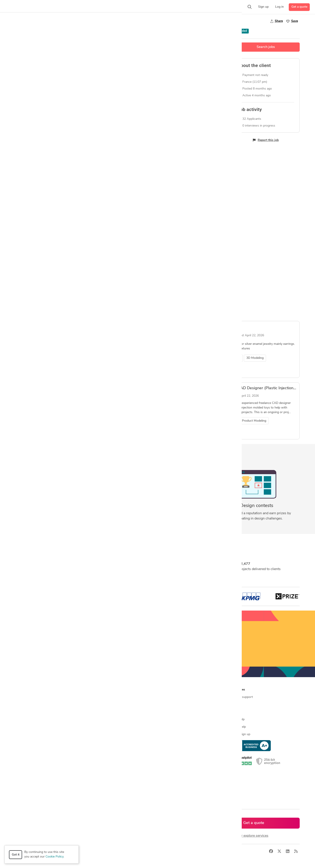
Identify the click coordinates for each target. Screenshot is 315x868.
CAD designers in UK (102, 772)
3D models (95, 742)
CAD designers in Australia (106, 779)
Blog (233, 705)
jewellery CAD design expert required (53, 388)
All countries (97, 786)
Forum (235, 712)
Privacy (84, 851)
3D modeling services (32, 727)
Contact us (167, 727)
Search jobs (266, 47)
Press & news (169, 705)
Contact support (242, 697)
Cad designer (224, 327)
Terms (97, 851)
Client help (237, 719)
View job (29, 299)
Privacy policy (169, 742)
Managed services (29, 705)
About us (166, 697)
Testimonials (168, 719)
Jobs (19, 21)
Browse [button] (94, 690)
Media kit (165, 712)
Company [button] (166, 690)
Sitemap (94, 794)
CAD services (26, 719)
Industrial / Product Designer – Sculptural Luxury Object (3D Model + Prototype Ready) (97, 255)
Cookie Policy (54, 857)
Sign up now (158, 652)
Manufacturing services (33, 742)
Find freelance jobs (101, 705)
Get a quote (299, 7)
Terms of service (170, 734)
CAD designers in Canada (105, 764)
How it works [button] (27, 690)
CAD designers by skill (103, 749)
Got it (16, 855)
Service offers (98, 712)
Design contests (28, 712)
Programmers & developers (36, 734)
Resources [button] (238, 690)
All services (25, 749)
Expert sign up (240, 734)
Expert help (238, 727)
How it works (27, 697)
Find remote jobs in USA (105, 734)
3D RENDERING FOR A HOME (143, 327)
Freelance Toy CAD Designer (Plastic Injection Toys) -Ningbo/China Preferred (184, 388)
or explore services (254, 836)
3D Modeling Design (40, 21)
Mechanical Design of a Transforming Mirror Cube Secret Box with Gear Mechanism (94, 327)
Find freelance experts (103, 697)
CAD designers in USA (104, 757)
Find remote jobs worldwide (107, 727)
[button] (84, 7)
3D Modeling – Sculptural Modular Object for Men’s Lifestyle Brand (175, 255)
